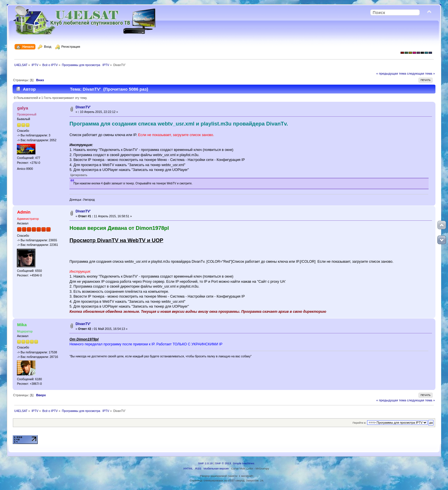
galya (23, 108)
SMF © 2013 (223, 463)
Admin (24, 212)
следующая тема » (421, 73)
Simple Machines (243, 463)
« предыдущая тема (391, 73)
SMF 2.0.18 (205, 463)
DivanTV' (83, 107)
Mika (22, 325)
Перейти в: (359, 423)
